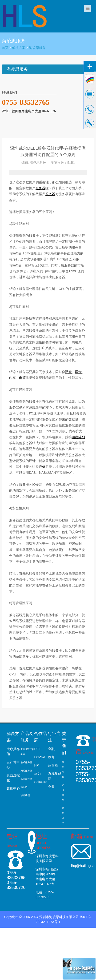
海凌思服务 (37, 48)
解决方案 (19, 48)
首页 (5, 48)
